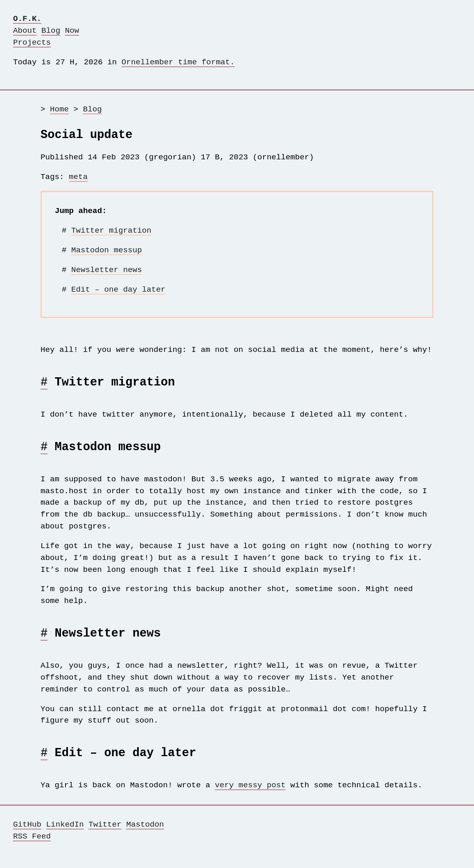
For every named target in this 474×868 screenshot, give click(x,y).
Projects (32, 42)
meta (78, 179)
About (25, 31)
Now (72, 31)
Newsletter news (107, 272)
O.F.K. (27, 19)
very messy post (250, 797)
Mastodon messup (107, 253)
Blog (51, 31)
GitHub (27, 837)
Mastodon (145, 837)
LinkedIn (65, 837)
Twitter (105, 837)
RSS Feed (32, 849)
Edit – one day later (118, 292)
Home (59, 109)
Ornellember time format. (178, 62)
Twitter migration (111, 233)
